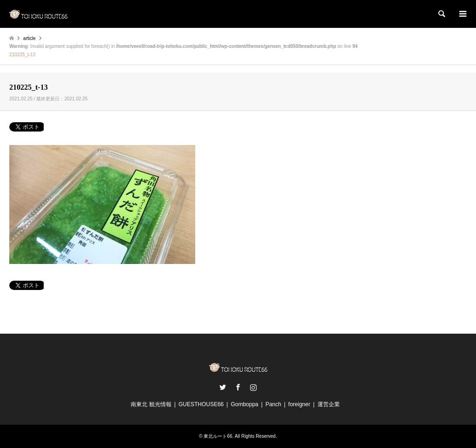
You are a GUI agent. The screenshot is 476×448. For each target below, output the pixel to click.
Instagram (253, 387)
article (30, 38)
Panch (273, 404)
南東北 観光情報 (151, 404)
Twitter (223, 387)
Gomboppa (244, 404)
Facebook (238, 387)
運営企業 (329, 404)
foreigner (299, 404)
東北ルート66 (218, 436)
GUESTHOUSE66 (201, 404)
